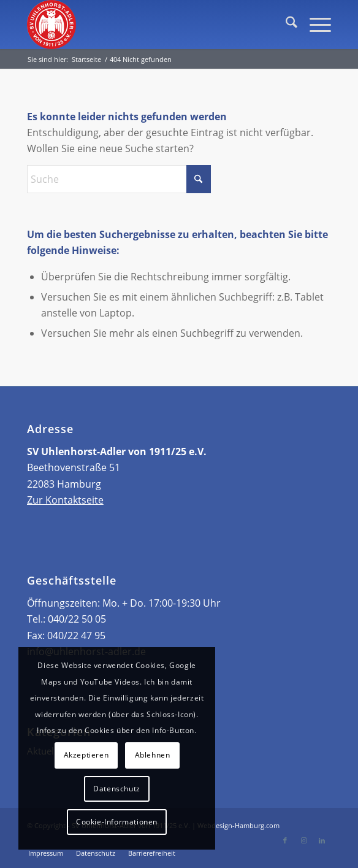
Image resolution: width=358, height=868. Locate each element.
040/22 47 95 (76, 636)
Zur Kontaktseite (65, 500)
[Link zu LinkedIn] (322, 840)
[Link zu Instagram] (303, 840)
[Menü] (314, 25)
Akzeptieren (86, 755)
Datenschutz (117, 789)
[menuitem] (285, 25)
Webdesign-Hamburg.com (238, 825)
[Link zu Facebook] (285, 840)
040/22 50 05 (77, 619)
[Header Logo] (149, 25)
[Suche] (285, 25)
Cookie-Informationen (117, 822)
